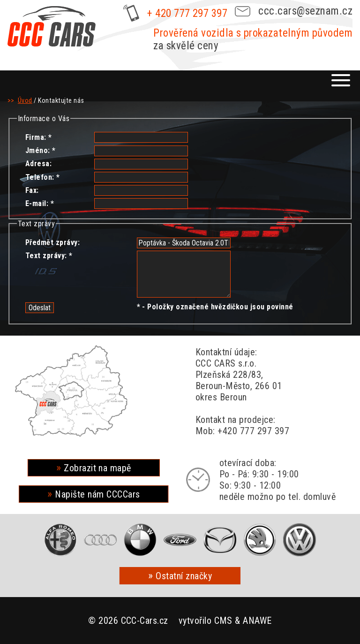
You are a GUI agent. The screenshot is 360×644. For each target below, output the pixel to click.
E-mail (36, 203)
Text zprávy (45, 256)
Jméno (37, 150)
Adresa (37, 164)
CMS (223, 621)
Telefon (39, 177)
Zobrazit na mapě (97, 468)
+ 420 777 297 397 (187, 13)
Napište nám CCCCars (97, 494)
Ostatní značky (184, 576)
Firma (35, 137)
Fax (31, 190)
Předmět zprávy (52, 242)
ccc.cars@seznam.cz (305, 11)
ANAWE (257, 621)
